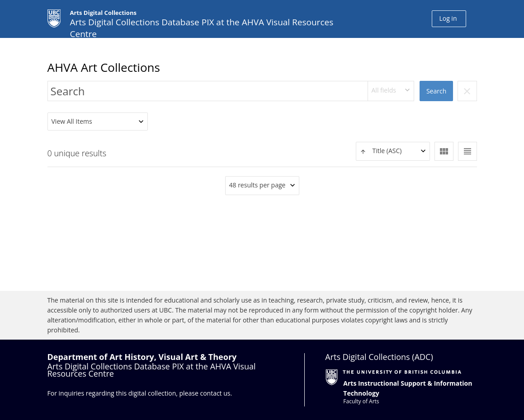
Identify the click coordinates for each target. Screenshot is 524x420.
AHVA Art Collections (104, 67)
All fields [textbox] (384, 90)
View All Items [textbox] (72, 121)
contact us (215, 393)
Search (436, 91)
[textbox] (393, 151)
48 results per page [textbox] (257, 185)
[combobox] (391, 91)
